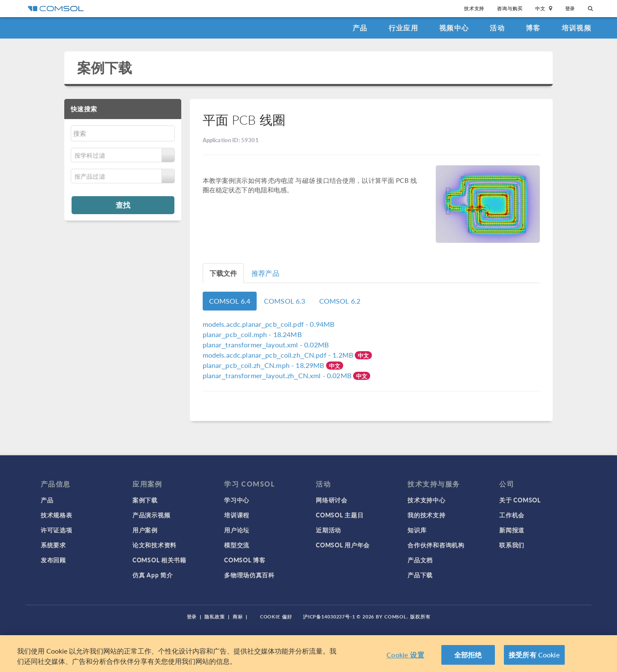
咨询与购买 (510, 8)
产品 (360, 28)
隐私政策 (215, 617)
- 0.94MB (269, 324)
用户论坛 (237, 530)
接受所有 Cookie (534, 655)
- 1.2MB (279, 355)
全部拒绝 (468, 655)
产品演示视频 (151, 515)
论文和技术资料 (154, 545)
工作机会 (512, 515)
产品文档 (420, 560)
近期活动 (328, 530)
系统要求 (53, 545)
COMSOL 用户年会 (343, 545)
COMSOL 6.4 (230, 301)
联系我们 (512, 545)
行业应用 (403, 28)
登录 (570, 8)
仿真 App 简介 (153, 575)
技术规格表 (57, 515)
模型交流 (237, 545)
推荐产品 (265, 273)
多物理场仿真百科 (249, 575)
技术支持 (474, 8)
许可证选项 (57, 530)
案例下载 (105, 67)
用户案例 (145, 530)
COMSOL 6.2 (340, 301)
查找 (123, 205)
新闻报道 (512, 530)
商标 (238, 617)
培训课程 (237, 515)
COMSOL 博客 (245, 560)
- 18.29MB (264, 365)
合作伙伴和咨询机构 (436, 545)
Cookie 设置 (405, 655)
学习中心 (237, 500)
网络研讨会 (332, 500)
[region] (308, 654)
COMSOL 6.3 (285, 301)
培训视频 (577, 28)
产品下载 (420, 575)
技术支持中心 (426, 500)
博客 (533, 28)
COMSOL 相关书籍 (159, 560)
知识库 (417, 530)
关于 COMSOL (520, 500)
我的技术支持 (426, 515)
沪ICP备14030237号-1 (329, 617)
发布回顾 (53, 560)
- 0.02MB (266, 345)
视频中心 (454, 28)
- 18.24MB (252, 334)
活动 (497, 28)
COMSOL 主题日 (340, 515)
